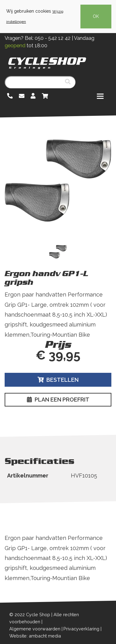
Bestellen (58, 380)
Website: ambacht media (35, 636)
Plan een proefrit (58, 400)
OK (96, 16)
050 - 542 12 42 (53, 38)
